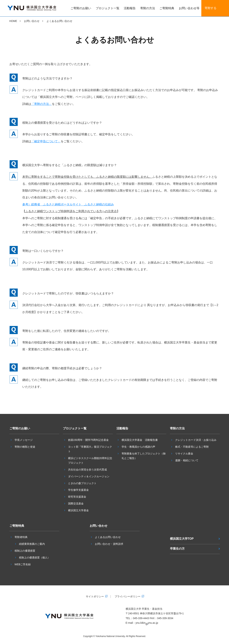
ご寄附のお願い (81, 8)
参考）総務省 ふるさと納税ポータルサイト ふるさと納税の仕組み (68, 204)
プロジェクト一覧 (108, 8)
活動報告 (130, 8)
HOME (13, 21)
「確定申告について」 (46, 141)
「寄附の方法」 (42, 104)
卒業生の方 (177, 549)
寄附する (211, 8)
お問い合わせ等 (189, 8)
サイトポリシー (95, 596)
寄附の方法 (148, 8)
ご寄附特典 (167, 8)
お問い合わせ (32, 21)
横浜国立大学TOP (182, 539)
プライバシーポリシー (128, 596)
